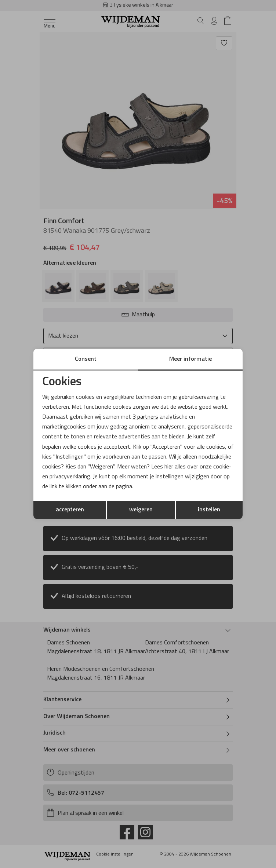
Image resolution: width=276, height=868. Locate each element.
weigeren (141, 510)
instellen (209, 510)
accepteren (70, 510)
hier (169, 467)
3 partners (145, 417)
